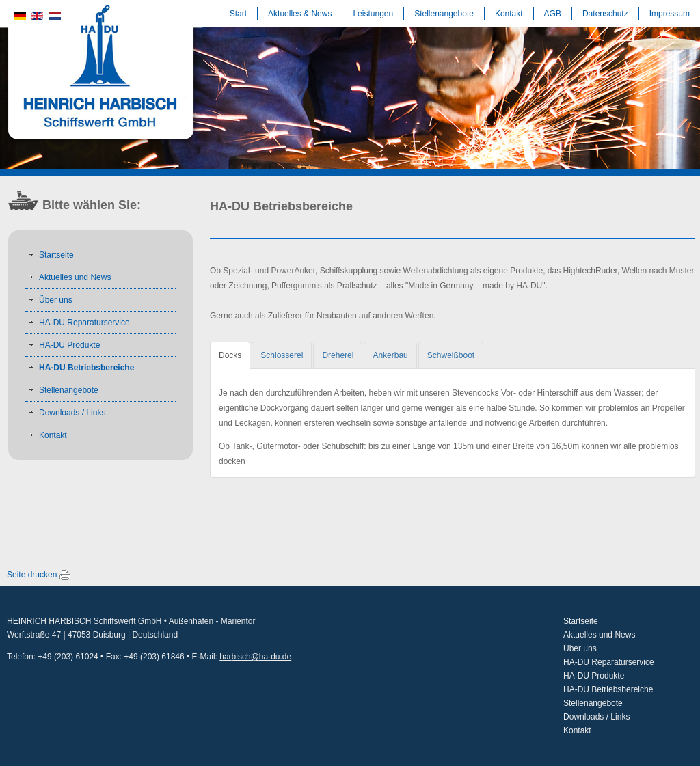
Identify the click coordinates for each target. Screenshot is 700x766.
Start (238, 14)
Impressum (670, 14)
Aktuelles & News (300, 14)
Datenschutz (605, 14)
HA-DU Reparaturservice (84, 323)
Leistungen (373, 14)
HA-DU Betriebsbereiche (86, 368)
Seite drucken (32, 575)
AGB (553, 14)
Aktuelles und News (75, 277)
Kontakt (509, 14)
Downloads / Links (72, 413)
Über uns (56, 300)
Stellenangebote (444, 14)
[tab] (230, 355)
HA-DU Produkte (69, 345)
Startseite (56, 255)
